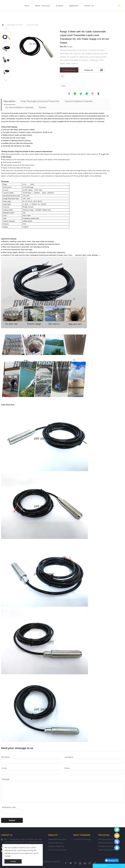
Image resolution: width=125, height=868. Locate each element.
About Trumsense (43, 17)
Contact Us (89, 17)
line (75, 94)
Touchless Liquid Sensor (57, 850)
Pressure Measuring (56, 843)
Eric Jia (117, 830)
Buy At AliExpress (73, 86)
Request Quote (69, 70)
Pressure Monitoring (106, 843)
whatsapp (87, 94)
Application (74, 17)
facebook (69, 94)
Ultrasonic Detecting (56, 846)
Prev (6, 29)
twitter (81, 94)
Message (5, 779)
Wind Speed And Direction (108, 839)
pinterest (93, 94)
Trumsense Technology (82, 839)
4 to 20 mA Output (33, 25)
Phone (67, 768)
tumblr (98, 94)
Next (6, 80)
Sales (117, 836)
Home (27, 17)
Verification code (8, 807)
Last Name (69, 757)
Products (60, 17)
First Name (5, 757)
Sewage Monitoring (105, 846)
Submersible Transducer (15, 25)
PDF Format (102, 70)
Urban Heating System (107, 850)
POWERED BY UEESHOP (51, 862)
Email (4, 768)
